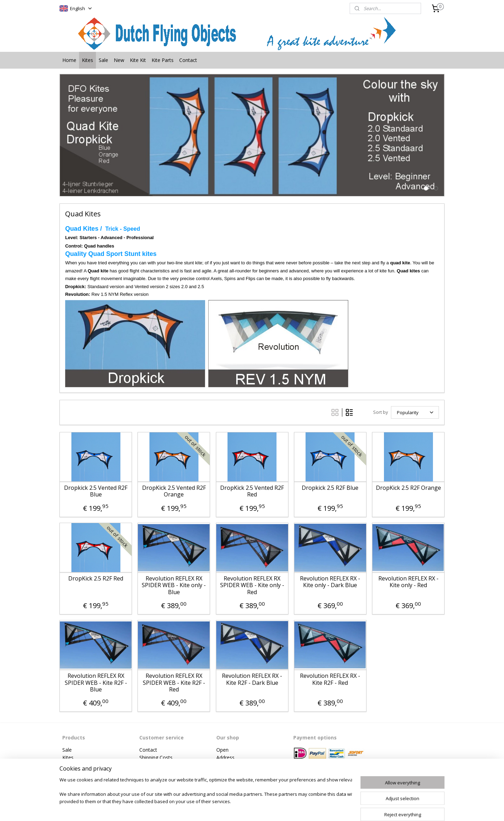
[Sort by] (415, 412)
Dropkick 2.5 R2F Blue (330, 488)
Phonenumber (232, 765)
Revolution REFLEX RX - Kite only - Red (408, 582)
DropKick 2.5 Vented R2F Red (252, 491)
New (119, 60)
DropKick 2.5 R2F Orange (408, 488)
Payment (149, 765)
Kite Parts (163, 60)
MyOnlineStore (335, 808)
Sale (103, 60)
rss (246, 808)
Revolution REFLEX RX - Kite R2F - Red (330, 679)
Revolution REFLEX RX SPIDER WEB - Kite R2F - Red (174, 683)
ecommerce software (273, 808)
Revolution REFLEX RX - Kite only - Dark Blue (330, 582)
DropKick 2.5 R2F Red (96, 579)
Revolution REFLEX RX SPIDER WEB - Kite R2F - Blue (96, 683)
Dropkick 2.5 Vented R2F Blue (96, 491)
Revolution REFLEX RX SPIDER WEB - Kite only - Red (252, 585)
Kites (87, 60)
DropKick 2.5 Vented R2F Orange (174, 491)
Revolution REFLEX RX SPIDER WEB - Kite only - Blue (174, 585)
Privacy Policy (155, 773)
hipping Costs (157, 757)
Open (222, 750)
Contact (188, 60)
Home (69, 60)
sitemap (231, 808)
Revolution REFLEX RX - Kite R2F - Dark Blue (252, 679)
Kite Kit (138, 60)
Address (225, 757)
